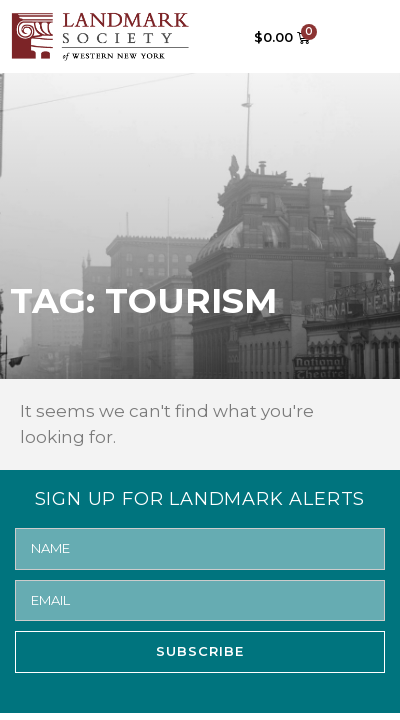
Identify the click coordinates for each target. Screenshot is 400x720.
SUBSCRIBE (200, 651)
